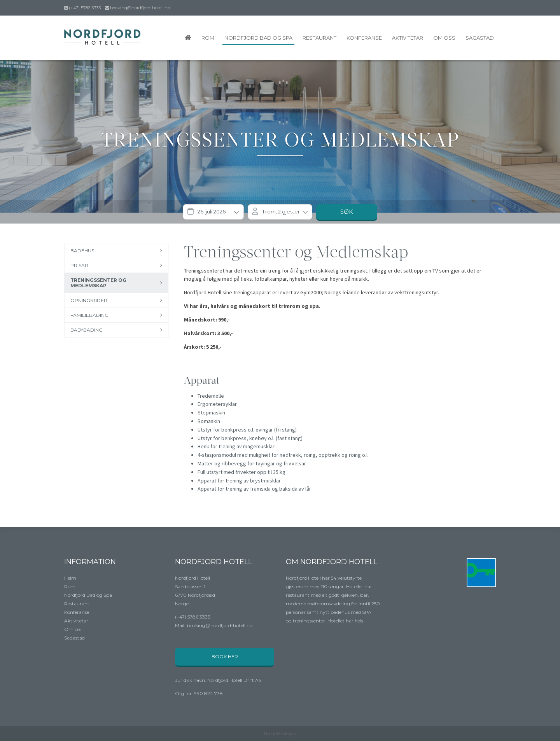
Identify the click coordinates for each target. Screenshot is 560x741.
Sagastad (480, 38)
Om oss (444, 38)
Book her (225, 656)
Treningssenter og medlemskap (98, 283)
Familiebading (89, 315)
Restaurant (319, 38)
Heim (70, 578)
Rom (208, 38)
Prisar (79, 265)
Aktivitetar (408, 38)
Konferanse (364, 38)
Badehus (82, 251)
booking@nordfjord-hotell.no (140, 8)
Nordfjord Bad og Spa (258, 38)
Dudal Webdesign (280, 733)
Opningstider (89, 300)
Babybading (87, 330)
